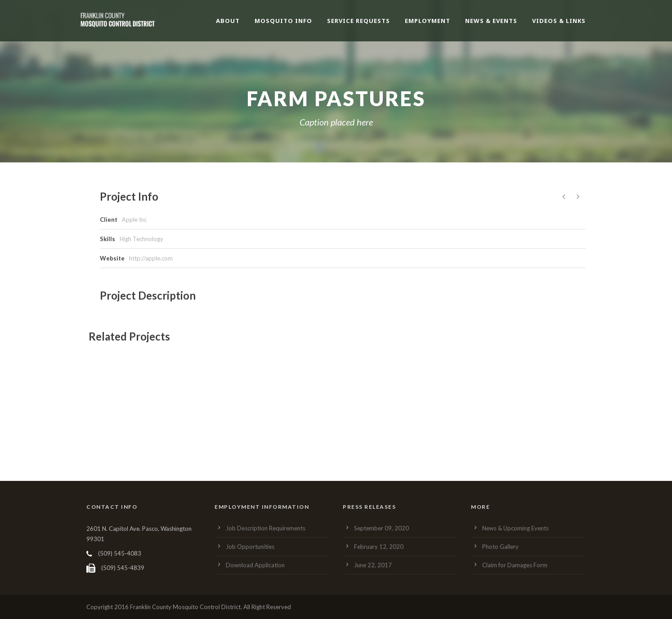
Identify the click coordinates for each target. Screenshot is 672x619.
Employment (428, 21)
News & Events (491, 21)
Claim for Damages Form (515, 565)
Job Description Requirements (266, 528)
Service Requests (358, 21)
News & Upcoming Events (515, 528)
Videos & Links (559, 21)
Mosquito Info (283, 21)
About (228, 21)
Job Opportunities (250, 547)
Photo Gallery (500, 547)
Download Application (255, 565)
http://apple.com (151, 258)
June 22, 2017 (373, 565)
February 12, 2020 (379, 547)
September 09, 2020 (381, 528)
